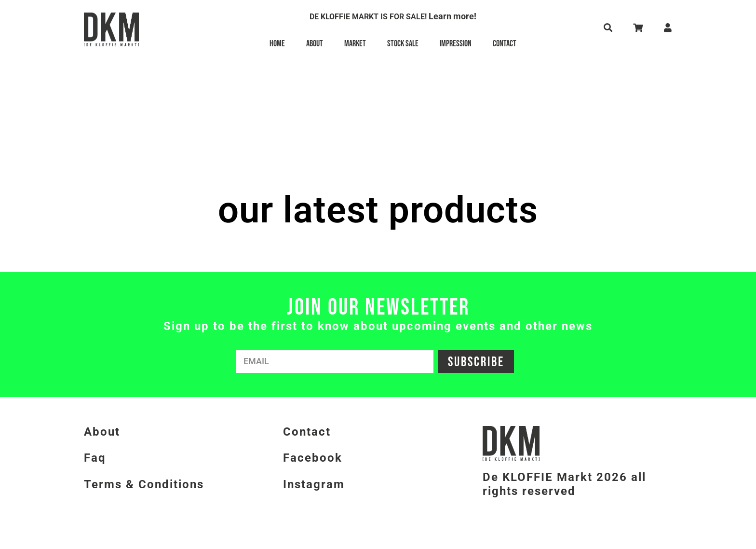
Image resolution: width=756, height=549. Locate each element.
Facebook (313, 458)
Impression (456, 44)
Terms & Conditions (144, 484)
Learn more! (452, 16)
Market (355, 44)
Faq (95, 458)
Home (277, 44)
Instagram (314, 484)
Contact (505, 44)
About (315, 44)
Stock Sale (403, 44)
